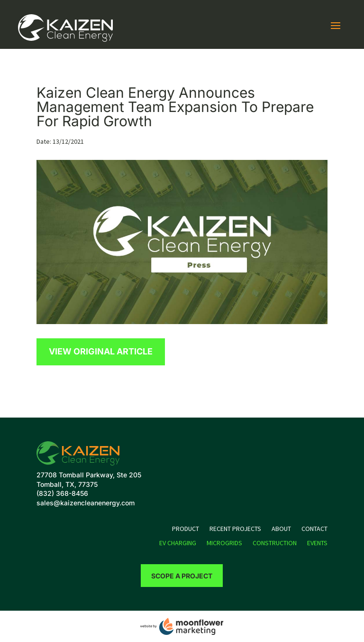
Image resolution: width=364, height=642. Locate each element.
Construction (275, 543)
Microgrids (224, 543)
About (281, 529)
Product (186, 529)
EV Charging (178, 543)
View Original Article (101, 351)
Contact (314, 529)
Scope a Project (182, 576)
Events (317, 543)
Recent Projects (235, 529)
